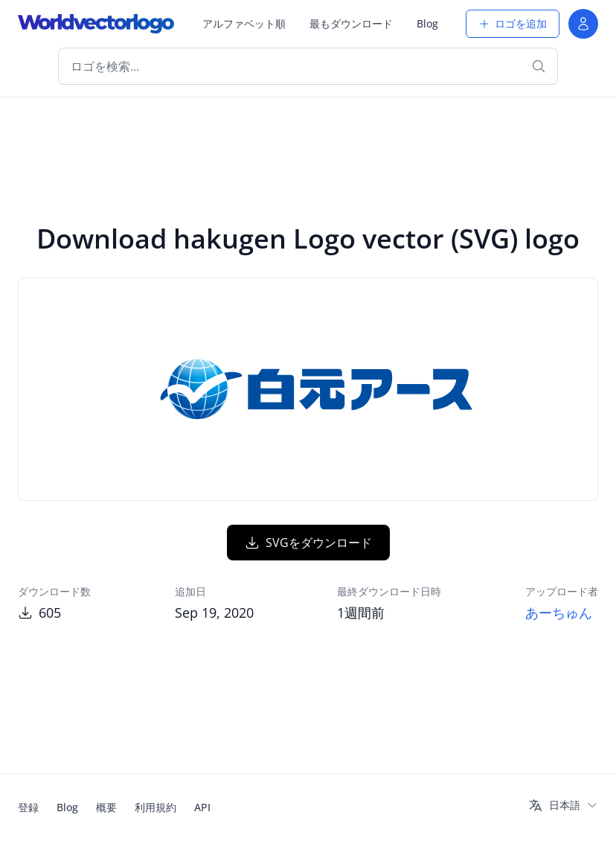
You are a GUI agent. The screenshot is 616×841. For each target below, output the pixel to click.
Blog (427, 23)
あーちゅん (559, 613)
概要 (106, 807)
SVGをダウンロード (308, 543)
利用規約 (155, 807)
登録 (28, 807)
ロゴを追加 (513, 23)
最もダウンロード (351, 23)
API (202, 807)
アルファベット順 (244, 23)
